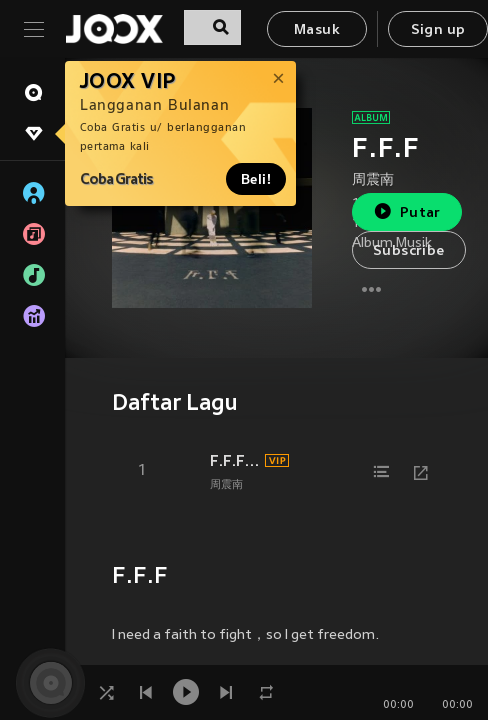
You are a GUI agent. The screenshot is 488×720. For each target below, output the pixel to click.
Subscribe (409, 251)
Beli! (256, 179)
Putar (407, 211)
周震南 (373, 180)
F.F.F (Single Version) (234, 461)
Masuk (317, 30)
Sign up (438, 30)
